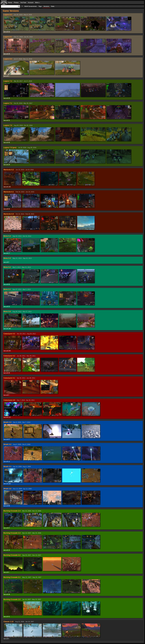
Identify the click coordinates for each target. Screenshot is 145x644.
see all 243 (7, 351)
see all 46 (7, 142)
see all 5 (6, 639)
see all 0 (6, 262)
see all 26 (7, 98)
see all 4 (6, 572)
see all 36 (7, 594)
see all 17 (7, 253)
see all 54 (7, 209)
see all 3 (6, 76)
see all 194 (7, 231)
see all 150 (7, 484)
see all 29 (7, 54)
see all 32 (7, 32)
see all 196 (7, 329)
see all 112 (7, 417)
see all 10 (7, 550)
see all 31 (7, 120)
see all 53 (7, 306)
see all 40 (7, 284)
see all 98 (7, 506)
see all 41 (7, 617)
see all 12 (7, 462)
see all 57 (7, 528)
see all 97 (7, 439)
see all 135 (7, 187)
